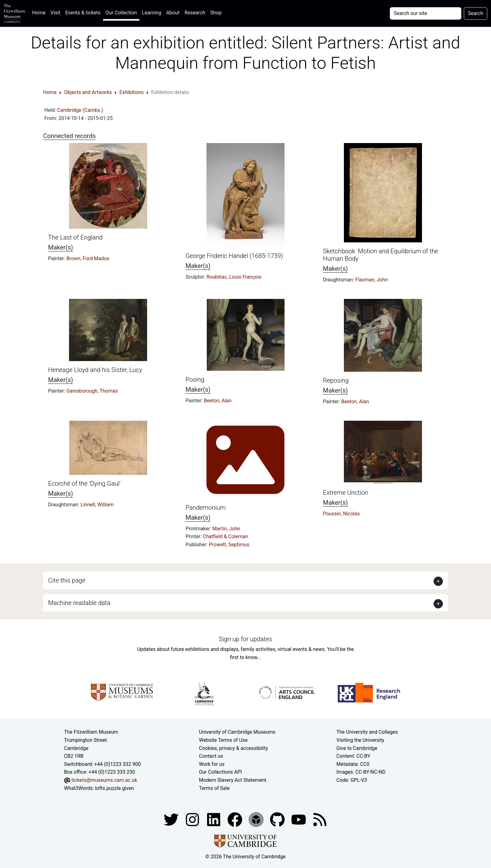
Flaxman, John (372, 280)
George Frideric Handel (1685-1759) (234, 256)
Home (40, 12)
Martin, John (226, 529)
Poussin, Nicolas (341, 514)
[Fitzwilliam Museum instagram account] (193, 819)
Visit (55, 13)
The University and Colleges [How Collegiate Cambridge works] (367, 732)
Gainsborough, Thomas (92, 391)
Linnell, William (97, 505)
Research (195, 13)
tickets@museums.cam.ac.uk (104, 780)
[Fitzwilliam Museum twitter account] (172, 819)
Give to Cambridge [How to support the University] (357, 748)
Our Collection (121, 13)
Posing (195, 379)
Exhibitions (131, 92)
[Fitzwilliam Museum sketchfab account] (257, 819)
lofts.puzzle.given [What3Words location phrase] (114, 788)
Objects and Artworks (88, 92)
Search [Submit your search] (476, 13)
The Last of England (75, 237)
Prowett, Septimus (229, 545)
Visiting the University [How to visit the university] (360, 740)
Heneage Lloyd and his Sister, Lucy (95, 370)
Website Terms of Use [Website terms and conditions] (223, 740)
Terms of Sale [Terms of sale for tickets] (214, 788)
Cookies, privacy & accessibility (233, 748)
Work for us (212, 764)
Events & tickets (83, 13)
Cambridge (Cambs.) (80, 110)
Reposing (336, 380)
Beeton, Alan (218, 401)
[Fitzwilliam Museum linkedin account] (236, 819)
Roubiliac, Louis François (234, 277)
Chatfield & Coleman (225, 536)
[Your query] (426, 13)
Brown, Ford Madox (88, 258)
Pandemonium (206, 508)
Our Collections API (221, 772)
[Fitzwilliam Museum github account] (278, 819)
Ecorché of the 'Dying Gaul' (84, 484)
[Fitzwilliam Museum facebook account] (214, 819)
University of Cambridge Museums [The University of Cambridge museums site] (237, 732)
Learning (151, 13)
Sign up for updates (245, 639)
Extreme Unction (346, 493)
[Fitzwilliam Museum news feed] (320, 819)
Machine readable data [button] (79, 603)
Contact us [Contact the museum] (211, 756)
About (173, 13)
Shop (216, 13)
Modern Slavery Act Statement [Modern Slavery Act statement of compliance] (233, 780)
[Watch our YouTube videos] (299, 819)
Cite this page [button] (67, 580)
